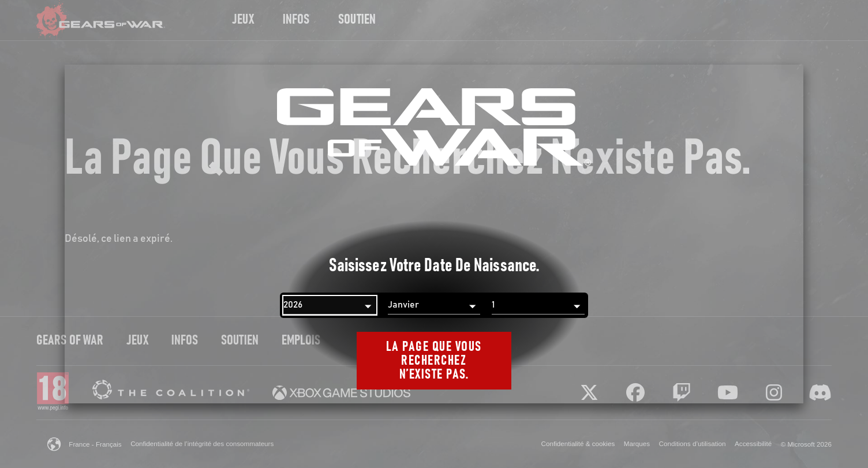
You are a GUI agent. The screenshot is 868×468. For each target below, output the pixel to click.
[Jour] (538, 305)
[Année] (330, 305)
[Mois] (434, 305)
